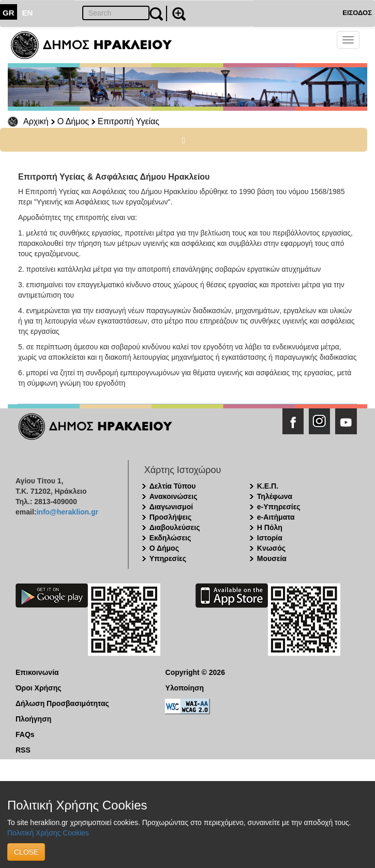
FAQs (25, 734)
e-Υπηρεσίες (279, 507)
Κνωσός (271, 548)
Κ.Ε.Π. (268, 486)
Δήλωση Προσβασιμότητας (62, 703)
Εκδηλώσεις (170, 538)
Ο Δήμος (73, 121)
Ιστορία (270, 538)
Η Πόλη (270, 527)
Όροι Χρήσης (39, 688)
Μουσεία (272, 558)
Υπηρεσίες (168, 558)
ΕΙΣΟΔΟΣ (357, 13)
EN (28, 13)
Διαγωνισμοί (171, 507)
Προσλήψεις (171, 517)
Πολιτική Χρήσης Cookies (48, 833)
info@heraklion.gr (67, 512)
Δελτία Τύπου (173, 486)
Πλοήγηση (33, 719)
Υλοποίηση (185, 688)
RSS (23, 750)
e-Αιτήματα (276, 517)
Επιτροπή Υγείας (129, 121)
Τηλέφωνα (275, 496)
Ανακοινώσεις (174, 496)
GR (9, 13)
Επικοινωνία (37, 672)
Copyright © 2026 (195, 672)
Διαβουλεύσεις (175, 527)
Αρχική (36, 121)
